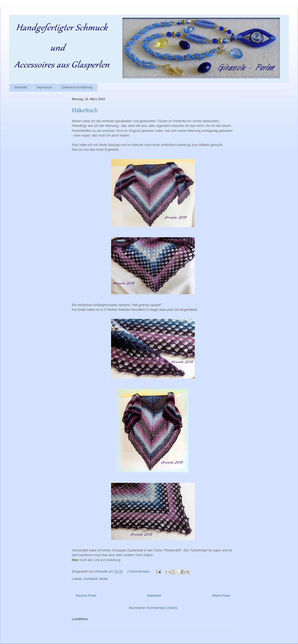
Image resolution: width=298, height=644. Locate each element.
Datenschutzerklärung (77, 87)
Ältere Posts (221, 595)
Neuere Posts (86, 595)
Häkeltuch (85, 110)
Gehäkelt (91, 579)
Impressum (45, 87)
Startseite (21, 87)
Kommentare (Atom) (162, 608)
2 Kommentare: (139, 571)
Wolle (104, 579)
